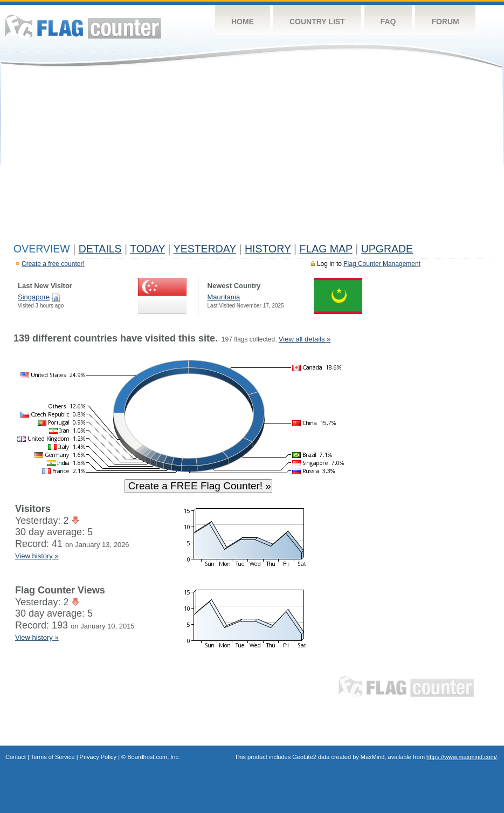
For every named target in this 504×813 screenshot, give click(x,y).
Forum (445, 22)
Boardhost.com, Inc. (154, 757)
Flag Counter (83, 27)
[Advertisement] (252, 158)
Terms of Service (53, 757)
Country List (317, 22)
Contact (16, 757)
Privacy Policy (98, 757)
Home (243, 22)
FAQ (388, 22)
